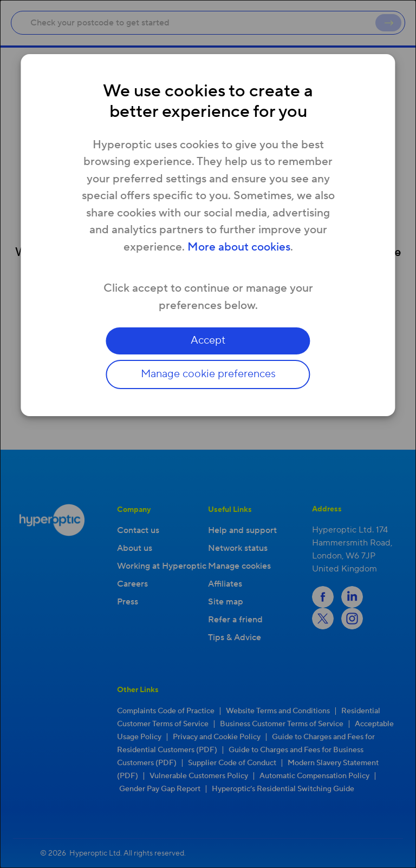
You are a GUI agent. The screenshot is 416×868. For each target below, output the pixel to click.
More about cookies (239, 247)
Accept (208, 341)
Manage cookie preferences (208, 374)
